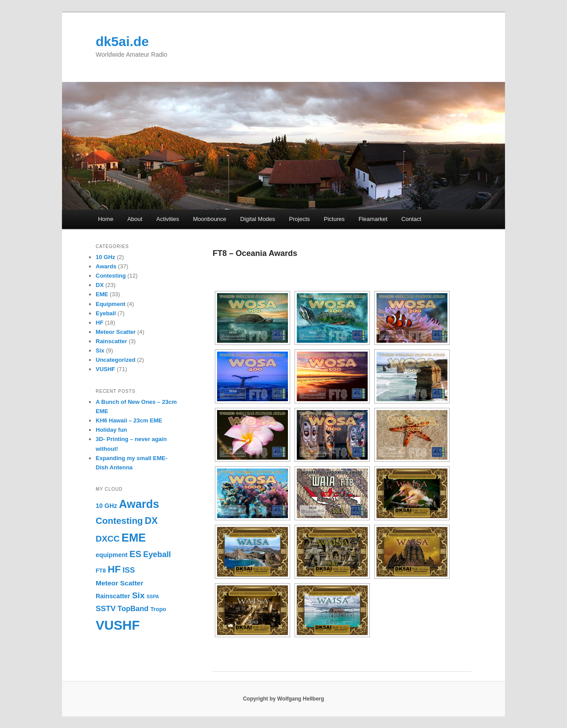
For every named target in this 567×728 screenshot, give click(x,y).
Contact (411, 219)
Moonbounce (210, 219)
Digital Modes (258, 219)
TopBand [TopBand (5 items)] (133, 608)
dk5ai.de (122, 41)
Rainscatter (111, 341)
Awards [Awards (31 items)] (139, 504)
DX (100, 285)
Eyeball (106, 313)
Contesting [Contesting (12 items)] (119, 521)
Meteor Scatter (116, 332)
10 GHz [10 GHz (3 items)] (106, 506)
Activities (168, 219)
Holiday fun (111, 430)
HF (99, 323)
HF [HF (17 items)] (114, 569)
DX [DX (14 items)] (151, 521)
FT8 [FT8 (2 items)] (101, 571)
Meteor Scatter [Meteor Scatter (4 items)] (119, 583)
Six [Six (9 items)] (138, 595)
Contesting (111, 276)
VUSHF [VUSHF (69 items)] (118, 625)
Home (106, 219)
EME (102, 294)
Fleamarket (373, 219)
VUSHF (105, 369)
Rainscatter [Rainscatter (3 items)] (113, 596)
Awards (106, 266)
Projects (300, 219)
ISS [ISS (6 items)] (129, 570)
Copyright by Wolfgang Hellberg (283, 699)
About (135, 219)
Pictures (334, 219)
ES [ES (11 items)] (135, 554)
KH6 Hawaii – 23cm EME (129, 420)
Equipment (111, 304)
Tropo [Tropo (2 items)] (158, 609)
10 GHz (105, 257)
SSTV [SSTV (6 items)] (106, 608)
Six (100, 350)
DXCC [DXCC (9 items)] (108, 539)
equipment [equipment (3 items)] (112, 555)
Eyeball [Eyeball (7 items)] (157, 554)
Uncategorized (116, 360)
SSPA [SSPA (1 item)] (153, 596)
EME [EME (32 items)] (134, 538)
